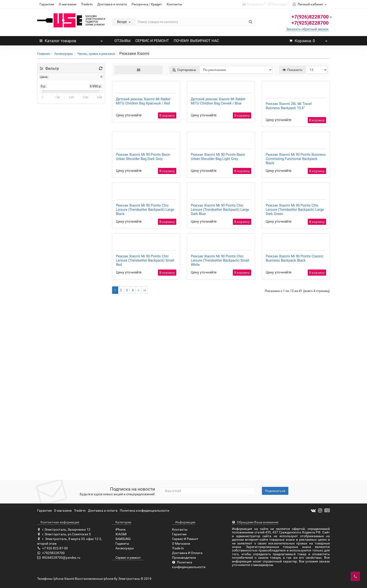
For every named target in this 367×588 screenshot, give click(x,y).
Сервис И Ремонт (185, 539)
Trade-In (178, 548)
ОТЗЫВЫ (123, 41)
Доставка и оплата (112, 4)
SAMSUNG (121, 539)
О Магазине (181, 544)
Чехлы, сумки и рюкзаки (96, 54)
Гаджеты (121, 544)
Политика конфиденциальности (145, 510)
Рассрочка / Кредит (147, 4)
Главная (44, 54)
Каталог (71, 40)
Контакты (174, 4)
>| (144, 466)
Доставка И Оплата (187, 553)
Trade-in (87, 4)
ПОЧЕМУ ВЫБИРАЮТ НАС (196, 41)
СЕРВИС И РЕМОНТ (152, 41)
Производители (184, 558)
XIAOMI (119, 534)
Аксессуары (64, 54)
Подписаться (275, 491)
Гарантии (47, 4)
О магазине (68, 4)
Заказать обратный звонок (307, 29)
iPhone (119, 529)
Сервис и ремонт (127, 558)
